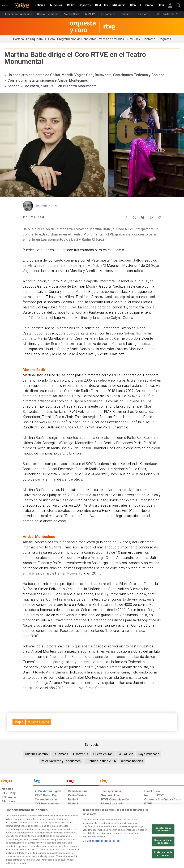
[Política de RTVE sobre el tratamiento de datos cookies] (59, 841)
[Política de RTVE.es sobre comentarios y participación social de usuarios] (169, 841)
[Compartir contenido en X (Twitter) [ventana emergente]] (134, 217)
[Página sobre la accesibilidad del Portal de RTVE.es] (111, 841)
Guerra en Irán (103, 754)
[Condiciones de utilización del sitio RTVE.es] (7, 841)
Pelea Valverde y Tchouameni (61, 761)
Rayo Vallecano (149, 754)
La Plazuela (125, 754)
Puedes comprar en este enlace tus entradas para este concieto (73, 250)
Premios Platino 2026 (101, 761)
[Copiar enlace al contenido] (159, 217)
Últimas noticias (132, 761)
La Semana (60, 754)
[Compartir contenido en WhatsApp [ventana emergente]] (151, 217)
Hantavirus (81, 754)
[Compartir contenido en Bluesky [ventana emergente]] (143, 217)
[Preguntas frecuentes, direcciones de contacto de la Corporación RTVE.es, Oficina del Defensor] (144, 841)
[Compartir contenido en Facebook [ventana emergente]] (126, 217)
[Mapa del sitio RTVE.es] (129, 841)
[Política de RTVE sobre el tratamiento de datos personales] (31, 841)
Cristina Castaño (36, 754)
